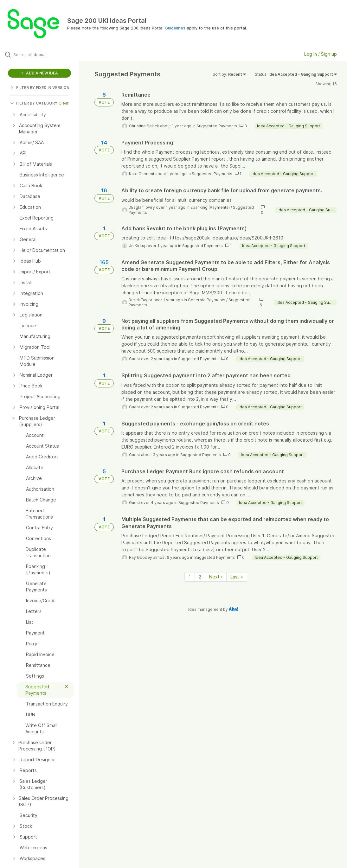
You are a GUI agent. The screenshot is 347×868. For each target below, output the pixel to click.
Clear (64, 103)
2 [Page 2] (200, 577)
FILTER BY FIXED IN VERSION (40, 88)
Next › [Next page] (216, 577)
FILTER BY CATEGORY (34, 103)
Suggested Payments (217, 126)
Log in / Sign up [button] (321, 54)
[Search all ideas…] (43, 54)
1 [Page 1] (190, 577)
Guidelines (175, 28)
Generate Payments (207, 300)
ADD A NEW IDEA (39, 73)
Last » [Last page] (237, 577)
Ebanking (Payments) (210, 207)
